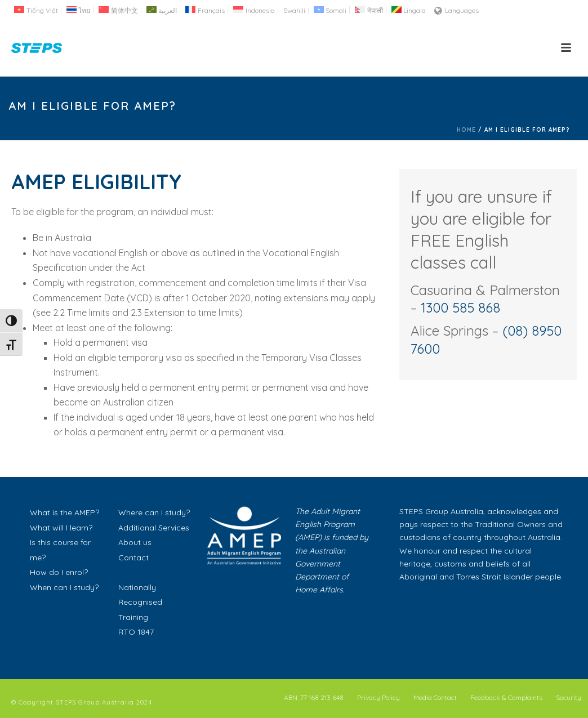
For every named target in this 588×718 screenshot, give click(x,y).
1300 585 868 (460, 307)
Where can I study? (154, 512)
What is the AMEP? (64, 512)
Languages (456, 10)
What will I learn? (61, 528)
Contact (133, 558)
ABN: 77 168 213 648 (314, 697)
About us (135, 542)
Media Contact (435, 697)
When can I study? (64, 587)
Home (466, 130)
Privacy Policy (378, 697)
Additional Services (154, 528)
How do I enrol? (59, 572)
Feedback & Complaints (506, 697)
